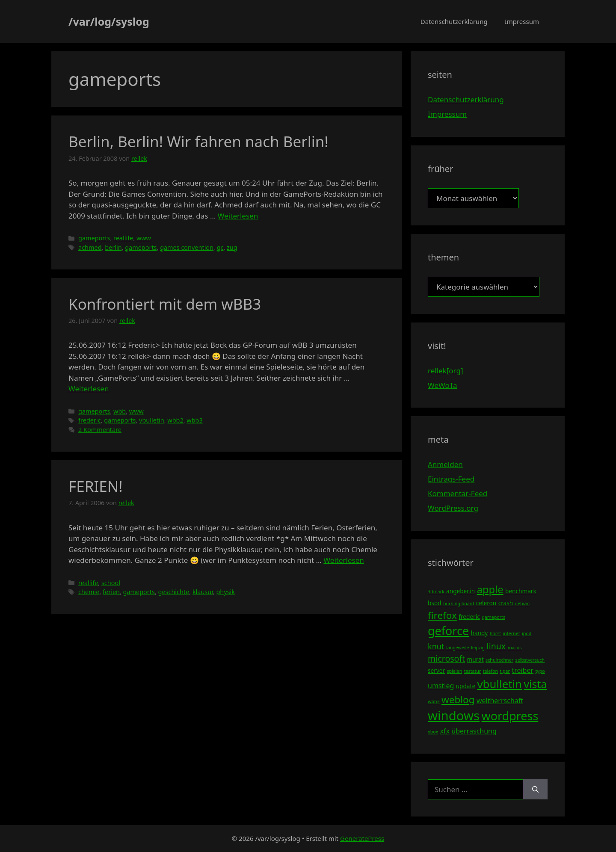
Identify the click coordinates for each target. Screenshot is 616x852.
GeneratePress (362, 838)
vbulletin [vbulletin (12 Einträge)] (500, 684)
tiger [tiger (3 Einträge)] (505, 671)
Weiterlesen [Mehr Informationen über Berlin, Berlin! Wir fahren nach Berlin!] (238, 216)
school (111, 583)
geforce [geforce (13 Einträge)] (448, 631)
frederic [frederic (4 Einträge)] (469, 617)
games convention (187, 247)
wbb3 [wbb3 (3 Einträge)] (434, 701)
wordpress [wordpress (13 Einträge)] (510, 716)
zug (232, 247)
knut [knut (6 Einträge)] (436, 646)
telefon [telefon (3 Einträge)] (490, 671)
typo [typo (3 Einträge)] (540, 671)
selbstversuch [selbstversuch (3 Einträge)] (530, 660)
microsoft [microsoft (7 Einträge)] (446, 658)
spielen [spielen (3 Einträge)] (454, 671)
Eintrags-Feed (451, 479)
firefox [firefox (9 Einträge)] (442, 615)
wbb (120, 411)
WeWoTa (442, 385)
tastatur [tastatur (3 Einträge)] (473, 671)
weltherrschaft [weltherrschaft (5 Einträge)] (500, 701)
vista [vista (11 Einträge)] (535, 684)
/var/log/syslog (109, 21)
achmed (90, 247)
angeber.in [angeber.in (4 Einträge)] (461, 591)
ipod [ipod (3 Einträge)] (527, 633)
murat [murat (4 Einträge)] (475, 659)
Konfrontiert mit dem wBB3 (165, 304)
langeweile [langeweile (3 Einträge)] (458, 648)
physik (225, 592)
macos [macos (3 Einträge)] (515, 648)
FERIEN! (96, 486)
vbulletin (152, 420)
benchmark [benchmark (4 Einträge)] (521, 591)
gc (220, 247)
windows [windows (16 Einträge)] (454, 716)
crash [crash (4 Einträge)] (506, 603)
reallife (123, 238)
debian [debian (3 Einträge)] (522, 603)
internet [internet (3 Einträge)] (512, 633)
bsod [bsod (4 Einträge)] (435, 603)
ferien (111, 592)
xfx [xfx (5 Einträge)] (444, 731)
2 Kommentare (100, 430)
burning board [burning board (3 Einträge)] (459, 603)
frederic (89, 420)
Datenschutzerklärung (454, 21)
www (144, 238)
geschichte (174, 592)
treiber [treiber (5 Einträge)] (523, 670)
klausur (203, 592)
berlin (113, 247)
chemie (89, 592)
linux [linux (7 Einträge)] (496, 646)
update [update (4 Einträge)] (466, 686)
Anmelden (445, 464)
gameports (94, 238)
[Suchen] (535, 790)
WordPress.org (453, 508)
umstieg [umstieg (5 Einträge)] (441, 686)
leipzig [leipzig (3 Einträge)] (478, 648)
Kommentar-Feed (458, 493)
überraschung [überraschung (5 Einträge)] (474, 731)
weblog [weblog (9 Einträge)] (458, 700)
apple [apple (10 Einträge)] (490, 589)
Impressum (522, 21)
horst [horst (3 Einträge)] (495, 633)
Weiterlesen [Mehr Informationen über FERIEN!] (344, 560)
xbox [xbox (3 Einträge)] (433, 732)
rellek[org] (445, 371)
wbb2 (175, 420)
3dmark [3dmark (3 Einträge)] (436, 592)
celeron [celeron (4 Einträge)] (486, 603)
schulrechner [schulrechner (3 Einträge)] (499, 660)
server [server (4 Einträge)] (436, 670)
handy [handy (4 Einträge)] (480, 633)
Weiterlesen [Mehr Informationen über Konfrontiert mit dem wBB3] (89, 389)
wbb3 (194, 420)
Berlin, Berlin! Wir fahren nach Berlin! (198, 141)
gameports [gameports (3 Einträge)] (493, 617)
